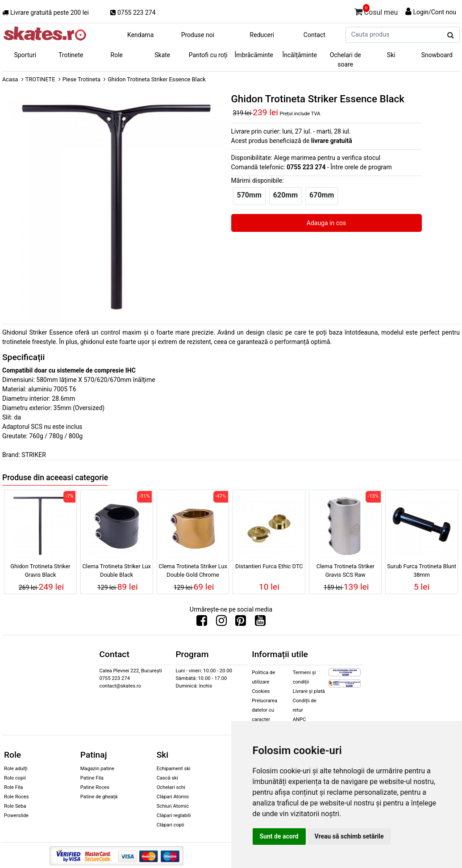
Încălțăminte (300, 55)
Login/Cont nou (435, 12)
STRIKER (33, 455)
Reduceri (262, 35)
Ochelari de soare (345, 60)
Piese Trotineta (81, 79)
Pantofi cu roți (208, 55)
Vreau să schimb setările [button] (349, 836)
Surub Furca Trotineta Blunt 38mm (422, 570)
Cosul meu (376, 11)
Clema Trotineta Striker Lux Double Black (117, 570)
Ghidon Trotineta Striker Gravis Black (40, 570)
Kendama (140, 35)
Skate (162, 55)
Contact (314, 35)
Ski (391, 55)
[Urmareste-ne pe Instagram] (221, 623)
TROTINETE (40, 79)
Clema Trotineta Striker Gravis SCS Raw (345, 570)
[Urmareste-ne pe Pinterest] (241, 623)
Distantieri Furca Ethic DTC (269, 566)
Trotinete (71, 55)
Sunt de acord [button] (279, 836)
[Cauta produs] (451, 35)
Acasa (10, 79)
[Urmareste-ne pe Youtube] (260, 623)
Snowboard (437, 55)
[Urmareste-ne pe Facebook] (202, 623)
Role (117, 55)
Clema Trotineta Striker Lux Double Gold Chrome (193, 570)
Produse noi (198, 35)
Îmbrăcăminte (254, 55)
